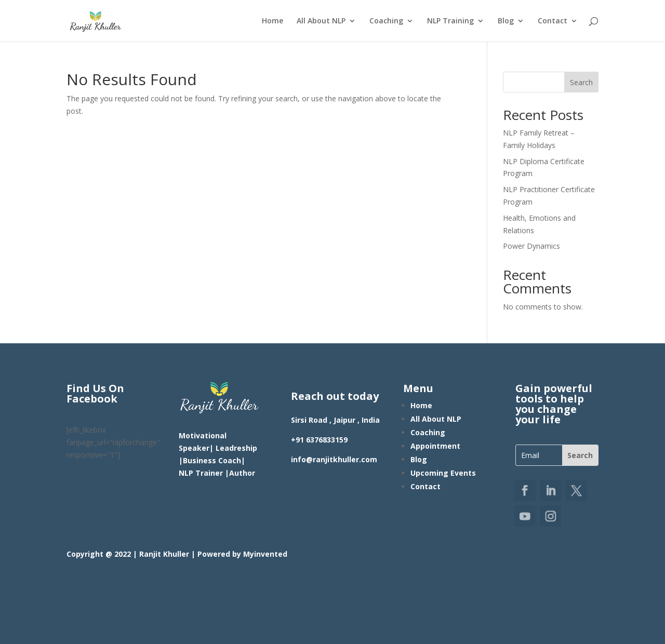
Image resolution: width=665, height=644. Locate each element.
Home (272, 21)
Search (581, 82)
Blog (506, 21)
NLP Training (450, 21)
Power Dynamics (531, 246)
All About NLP (321, 21)
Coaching (386, 21)
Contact (553, 21)
